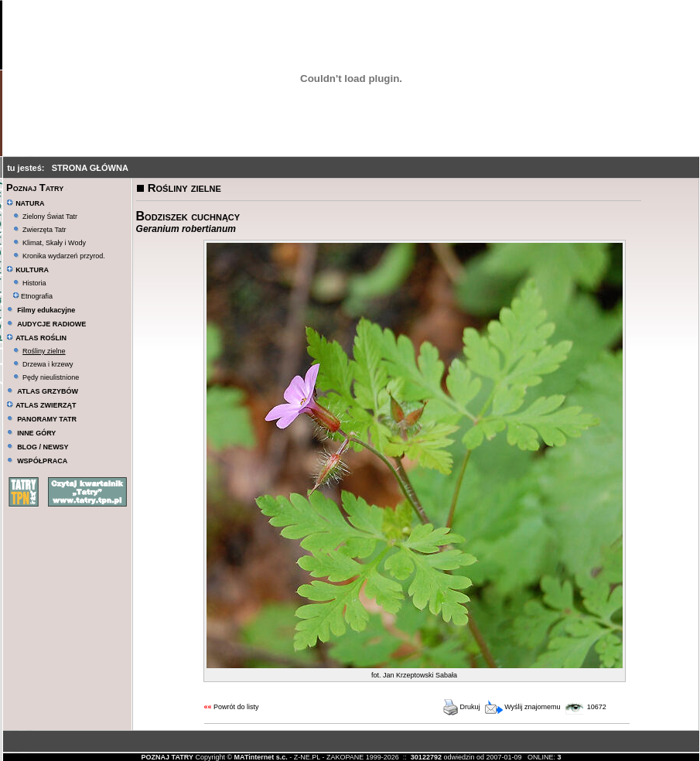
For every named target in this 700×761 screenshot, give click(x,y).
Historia (34, 283)
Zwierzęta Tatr (44, 230)
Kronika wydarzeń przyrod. (64, 256)
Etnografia (33, 296)
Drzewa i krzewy (48, 364)
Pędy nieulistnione (51, 377)
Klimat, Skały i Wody (54, 243)
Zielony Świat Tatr (50, 217)
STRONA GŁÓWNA (90, 168)
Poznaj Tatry (35, 188)
